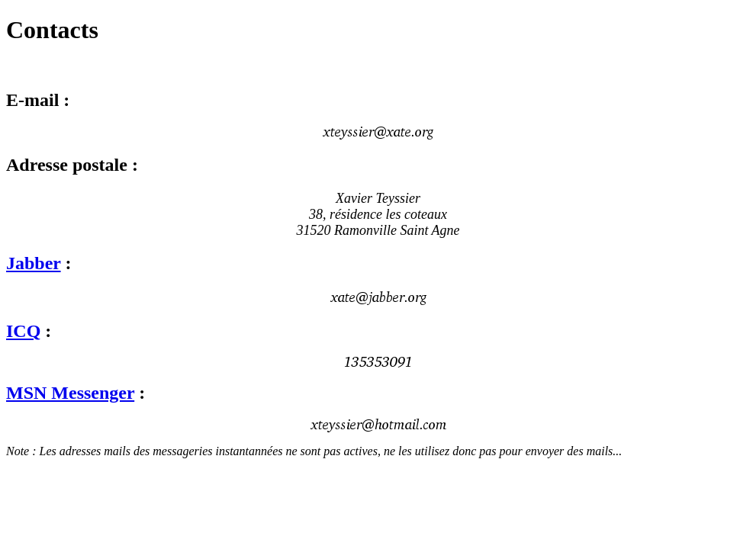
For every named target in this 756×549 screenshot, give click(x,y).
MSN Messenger (70, 393)
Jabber (34, 263)
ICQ (23, 331)
